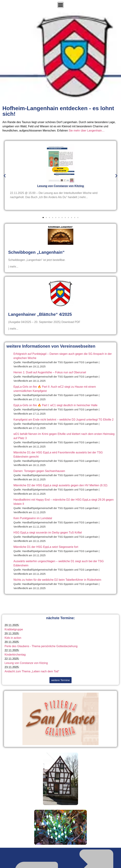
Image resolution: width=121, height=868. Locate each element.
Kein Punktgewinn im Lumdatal (33, 518)
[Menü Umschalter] (60, 5)
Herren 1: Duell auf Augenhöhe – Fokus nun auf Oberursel (50, 372)
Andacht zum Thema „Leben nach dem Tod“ (32, 671)
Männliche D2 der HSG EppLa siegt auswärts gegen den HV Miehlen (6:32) (60, 485)
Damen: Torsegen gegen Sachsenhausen (39, 471)
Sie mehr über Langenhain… (87, 131)
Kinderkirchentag (15, 655)
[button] (5, 176)
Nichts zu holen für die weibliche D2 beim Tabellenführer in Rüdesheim (57, 580)
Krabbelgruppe (14, 629)
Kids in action (13, 638)
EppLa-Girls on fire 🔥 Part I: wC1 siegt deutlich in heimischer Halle (56, 405)
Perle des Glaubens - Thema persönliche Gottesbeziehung (41, 646)
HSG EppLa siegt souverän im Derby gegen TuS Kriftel (48, 533)
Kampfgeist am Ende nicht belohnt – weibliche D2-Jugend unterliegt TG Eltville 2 (64, 420)
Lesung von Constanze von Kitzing (26, 663)
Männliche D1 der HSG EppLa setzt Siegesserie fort (46, 547)
